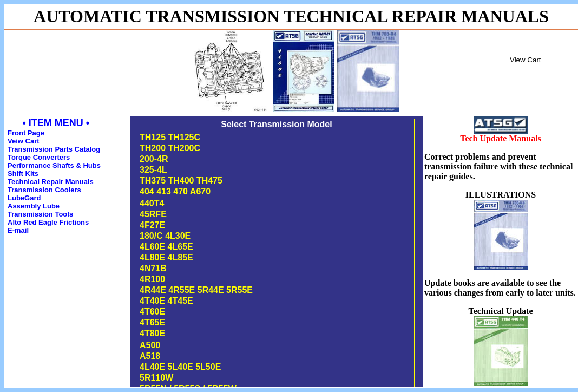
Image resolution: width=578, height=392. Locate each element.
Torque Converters (39, 157)
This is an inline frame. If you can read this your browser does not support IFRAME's (277, 251)
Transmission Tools (40, 214)
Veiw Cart (24, 141)
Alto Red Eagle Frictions (48, 222)
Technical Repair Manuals (51, 182)
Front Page (26, 133)
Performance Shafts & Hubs (54, 165)
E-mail (18, 230)
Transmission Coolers (44, 190)
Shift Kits (23, 174)
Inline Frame (537, 72)
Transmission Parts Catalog (54, 149)
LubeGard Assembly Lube (34, 202)
